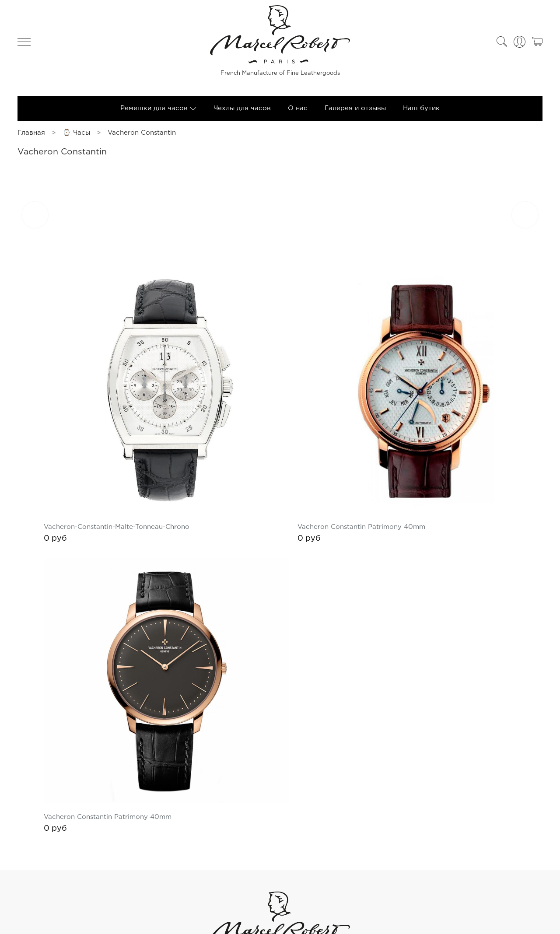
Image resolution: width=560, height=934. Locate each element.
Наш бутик (421, 112)
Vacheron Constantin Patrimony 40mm (415, 477)
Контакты (521, 866)
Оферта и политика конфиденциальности (93, 866)
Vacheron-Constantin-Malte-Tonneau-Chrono (224, 477)
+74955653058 (280, 898)
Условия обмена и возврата (332, 866)
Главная (31, 136)
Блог (395, 866)
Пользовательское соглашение (224, 866)
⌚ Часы (76, 136)
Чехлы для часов (242, 112)
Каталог (485, 866)
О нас (298, 112)
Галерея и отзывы (355, 112)
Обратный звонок (280, 915)
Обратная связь (437, 866)
